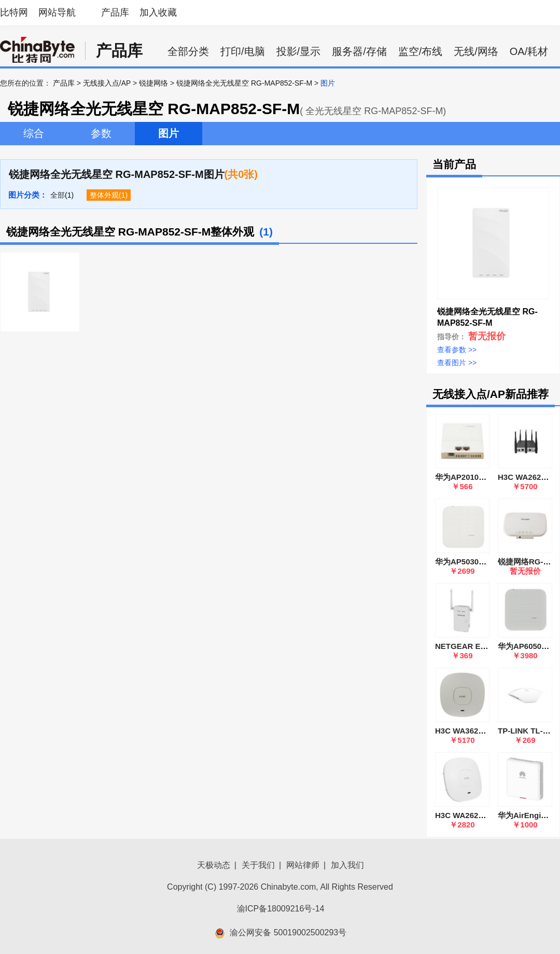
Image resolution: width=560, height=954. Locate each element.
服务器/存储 (359, 51)
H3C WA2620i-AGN (470, 815)
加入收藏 (158, 12)
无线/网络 (476, 51)
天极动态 (214, 865)
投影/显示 (299, 51)
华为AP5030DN (463, 562)
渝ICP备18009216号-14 (281, 909)
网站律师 (303, 865)
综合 (34, 133)
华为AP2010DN (463, 477)
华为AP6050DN (525, 646)
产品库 (115, 12)
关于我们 (258, 865)
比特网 (14, 12)
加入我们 (347, 865)
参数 (101, 133)
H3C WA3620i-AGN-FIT (477, 731)
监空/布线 (421, 51)
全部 (58, 195)
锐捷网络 (153, 83)
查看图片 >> (457, 363)
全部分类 (188, 51)
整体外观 (104, 195)
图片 (169, 133)
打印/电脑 (243, 51)
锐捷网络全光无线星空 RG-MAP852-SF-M (244, 83)
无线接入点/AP (107, 83)
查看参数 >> (457, 350)
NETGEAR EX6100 (469, 646)
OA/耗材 (529, 51)
